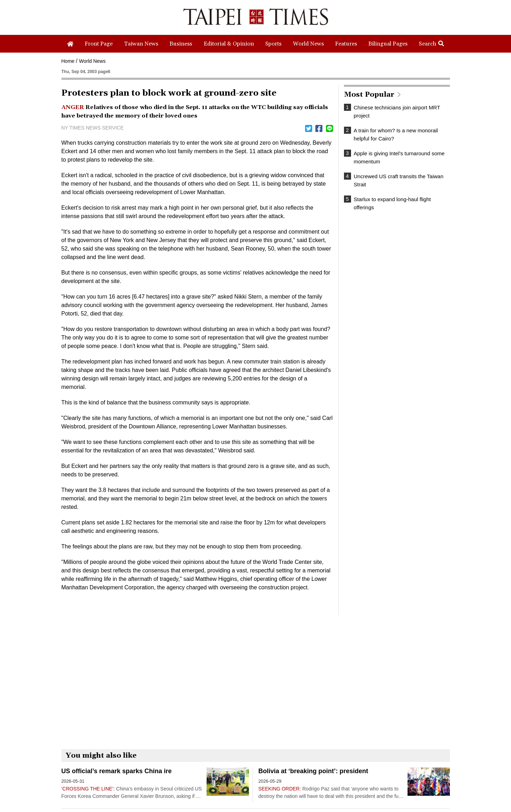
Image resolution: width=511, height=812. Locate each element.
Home (68, 61)
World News (92, 61)
